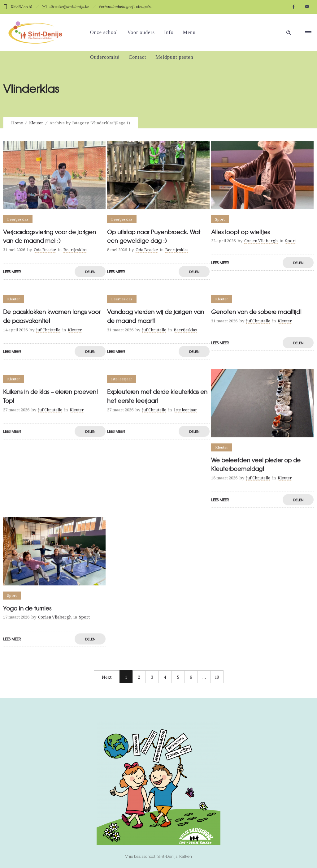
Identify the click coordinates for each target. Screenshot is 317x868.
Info (169, 32)
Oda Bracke (45, 250)
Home (17, 123)
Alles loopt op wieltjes (240, 232)
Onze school (104, 32)
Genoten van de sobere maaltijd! (256, 312)
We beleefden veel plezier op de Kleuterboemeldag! (256, 464)
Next (107, 677)
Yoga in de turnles (27, 608)
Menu (189, 32)
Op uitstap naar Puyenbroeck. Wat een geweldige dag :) (154, 236)
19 (217, 677)
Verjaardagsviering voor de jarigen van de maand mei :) (50, 236)
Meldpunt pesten (174, 57)
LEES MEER (12, 272)
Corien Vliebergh (261, 241)
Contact (138, 57)
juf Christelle (48, 330)
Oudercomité (105, 57)
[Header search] (289, 33)
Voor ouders (141, 32)
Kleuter (36, 123)
